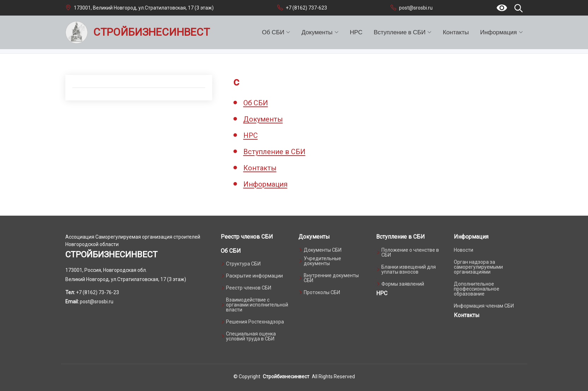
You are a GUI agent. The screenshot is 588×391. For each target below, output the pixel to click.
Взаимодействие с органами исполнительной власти (257, 305)
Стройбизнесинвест (286, 377)
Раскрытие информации (254, 276)
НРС (356, 32)
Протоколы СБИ (322, 292)
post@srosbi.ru (416, 8)
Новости (464, 250)
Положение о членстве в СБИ (410, 252)
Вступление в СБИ (274, 152)
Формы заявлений (403, 284)
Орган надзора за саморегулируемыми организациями (478, 267)
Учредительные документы (322, 261)
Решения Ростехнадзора (255, 322)
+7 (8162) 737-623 (306, 8)
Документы (263, 119)
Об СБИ (256, 103)
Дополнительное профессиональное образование (477, 289)
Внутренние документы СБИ (331, 278)
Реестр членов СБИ (247, 237)
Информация (265, 184)
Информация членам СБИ (484, 306)
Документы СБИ (323, 250)
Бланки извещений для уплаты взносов (409, 269)
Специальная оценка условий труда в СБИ (251, 336)
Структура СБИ (243, 264)
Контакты (456, 32)
